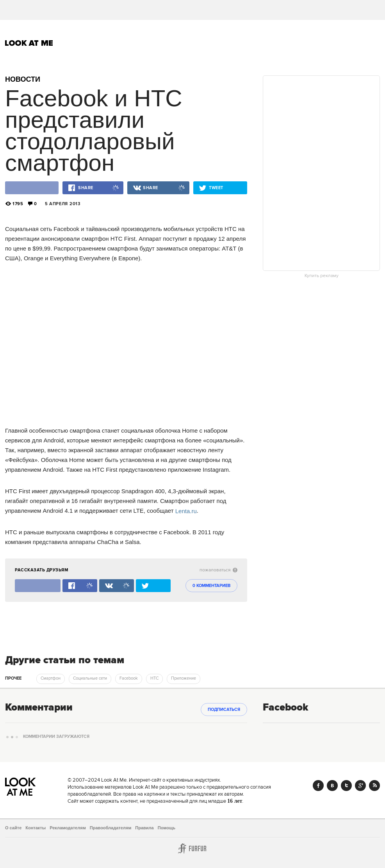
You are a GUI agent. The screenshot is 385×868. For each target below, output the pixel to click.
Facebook (318, 786)
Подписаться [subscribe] (224, 710)
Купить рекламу (322, 276)
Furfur (192, 848)
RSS (374, 786)
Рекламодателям (68, 828)
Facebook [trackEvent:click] (129, 678)
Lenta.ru (186, 511)
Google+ (360, 786)
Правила (144, 828)
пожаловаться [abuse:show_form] (218, 570)
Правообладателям (111, 828)
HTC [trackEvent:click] (154, 678)
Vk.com (332, 786)
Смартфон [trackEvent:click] (51, 678)
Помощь (167, 828)
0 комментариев (211, 586)
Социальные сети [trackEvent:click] (90, 678)
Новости (23, 79)
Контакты (36, 828)
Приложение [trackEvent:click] (184, 678)
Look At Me (29, 43)
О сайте (13, 828)
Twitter (346, 786)
